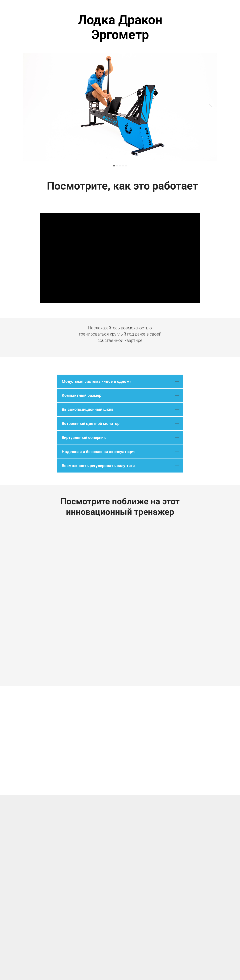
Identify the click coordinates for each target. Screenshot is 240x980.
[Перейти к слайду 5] (126, 166)
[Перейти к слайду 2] (117, 166)
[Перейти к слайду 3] (120, 166)
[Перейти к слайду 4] (123, 166)
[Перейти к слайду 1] (114, 166)
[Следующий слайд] (210, 107)
